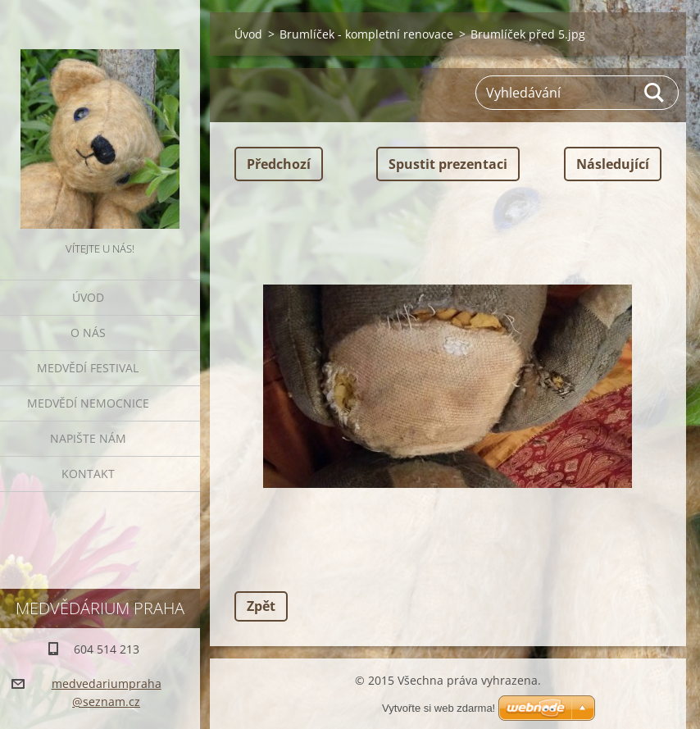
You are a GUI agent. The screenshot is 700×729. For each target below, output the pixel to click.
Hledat (655, 93)
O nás (88, 333)
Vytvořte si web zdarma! (439, 708)
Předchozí (279, 164)
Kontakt (88, 474)
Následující (613, 164)
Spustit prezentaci (448, 164)
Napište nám (88, 438)
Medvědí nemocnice (88, 403)
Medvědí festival (88, 368)
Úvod (88, 297)
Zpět (261, 606)
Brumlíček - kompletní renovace (366, 34)
